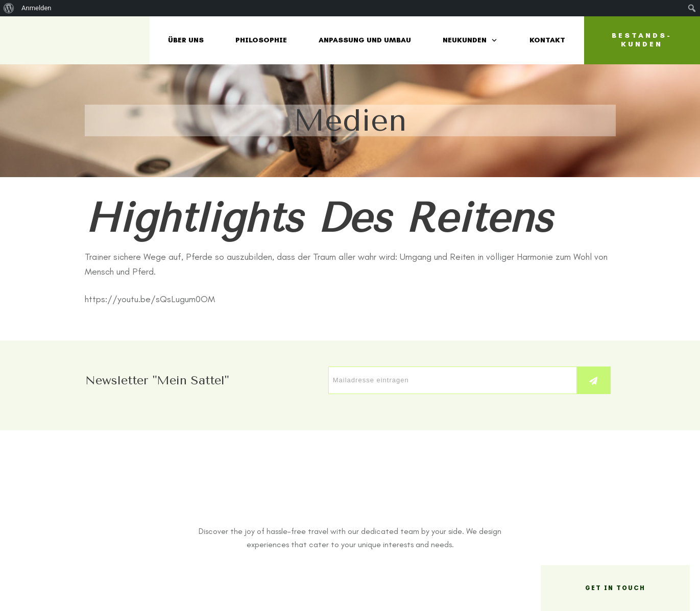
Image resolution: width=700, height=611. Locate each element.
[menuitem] (9, 8)
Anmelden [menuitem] (37, 8)
